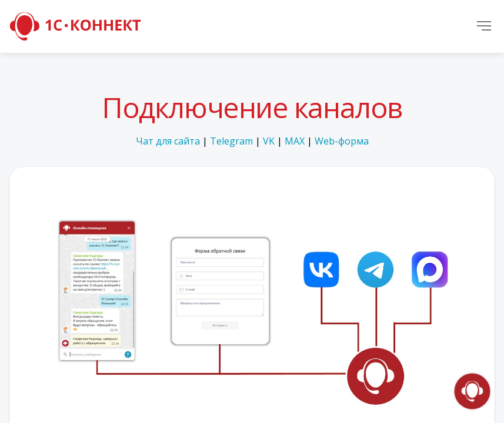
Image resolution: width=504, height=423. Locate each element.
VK (269, 141)
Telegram (231, 141)
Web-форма (342, 141)
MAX (295, 141)
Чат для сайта (168, 141)
